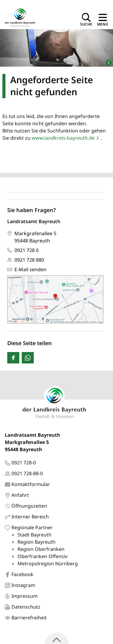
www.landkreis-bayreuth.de (63, 138)
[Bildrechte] (106, 60)
